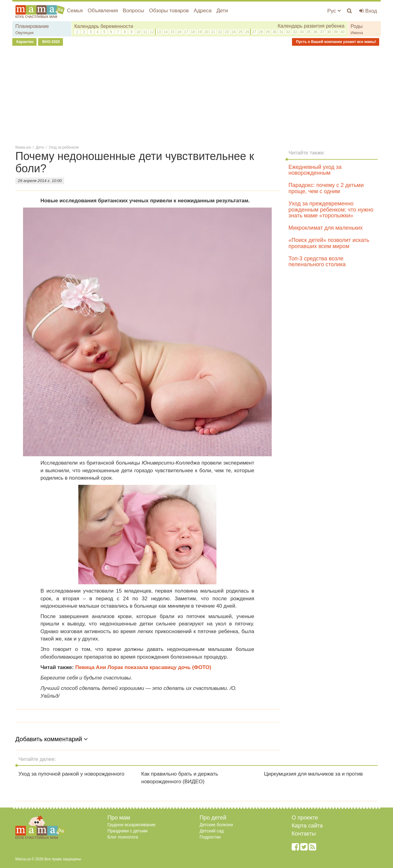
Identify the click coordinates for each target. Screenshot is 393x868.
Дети (222, 11)
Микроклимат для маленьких (326, 228)
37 (322, 32)
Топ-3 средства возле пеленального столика (317, 262)
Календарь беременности (104, 26)
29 (268, 32)
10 (138, 32)
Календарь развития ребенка (311, 26)
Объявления (103, 11)
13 (159, 32)
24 (233, 32)
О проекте (305, 818)
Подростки (210, 837)
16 (179, 32)
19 (200, 32)
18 (193, 32)
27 (254, 32)
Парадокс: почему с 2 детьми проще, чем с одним (326, 188)
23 (227, 32)
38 (329, 32)
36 (315, 32)
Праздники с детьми (128, 831)
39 (336, 32)
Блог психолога (123, 837)
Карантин (24, 42)
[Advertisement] (196, 95)
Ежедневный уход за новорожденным (315, 170)
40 (342, 32)
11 (145, 32)
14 (166, 32)
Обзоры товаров (169, 11)
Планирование (32, 26)
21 (213, 32)
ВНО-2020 (51, 42)
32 (288, 32)
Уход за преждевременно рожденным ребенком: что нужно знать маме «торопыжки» (331, 210)
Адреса (203, 11)
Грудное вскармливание (132, 825)
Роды (357, 26)
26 (247, 32)
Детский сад (212, 831)
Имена (357, 33)
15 (172, 32)
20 (206, 32)
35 (308, 32)
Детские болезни (216, 825)
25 (241, 32)
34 (302, 32)
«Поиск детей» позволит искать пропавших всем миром (329, 243)
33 (295, 32)
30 (274, 32)
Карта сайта (307, 826)
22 (220, 32)
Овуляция (24, 33)
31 (281, 32)
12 (152, 32)
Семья (75, 11)
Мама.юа (23, 147)
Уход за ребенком (64, 147)
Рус (334, 11)
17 (186, 32)
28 (261, 32)
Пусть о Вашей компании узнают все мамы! (336, 42)
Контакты (304, 834)
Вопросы (134, 11)
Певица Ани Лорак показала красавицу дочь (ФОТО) (143, 667)
